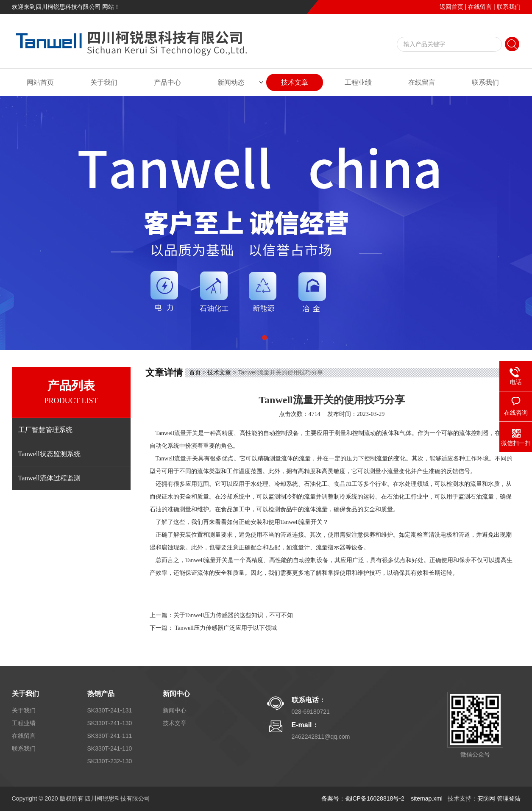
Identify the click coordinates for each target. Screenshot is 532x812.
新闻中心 (176, 694)
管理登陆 (509, 798)
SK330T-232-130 (110, 761)
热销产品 (101, 694)
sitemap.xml (427, 798)
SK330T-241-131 (110, 710)
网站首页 (40, 82)
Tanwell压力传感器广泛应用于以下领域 (226, 628)
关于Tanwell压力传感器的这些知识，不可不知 (233, 615)
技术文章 (295, 82)
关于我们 (104, 82)
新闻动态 (231, 82)
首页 (195, 372)
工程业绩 (358, 82)
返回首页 (451, 7)
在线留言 (480, 7)
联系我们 (509, 7)
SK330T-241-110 (110, 748)
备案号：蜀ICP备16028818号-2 (364, 798)
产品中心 (167, 82)
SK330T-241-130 (110, 723)
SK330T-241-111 (110, 736)
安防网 (486, 798)
